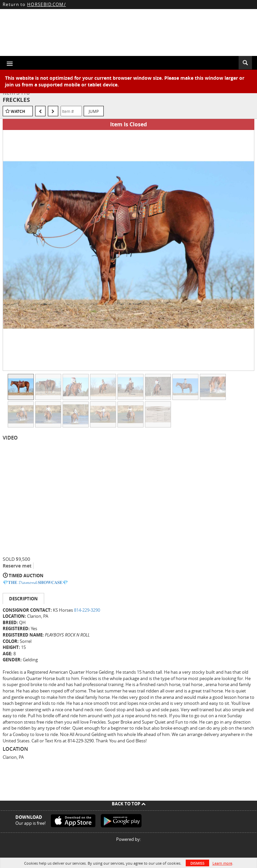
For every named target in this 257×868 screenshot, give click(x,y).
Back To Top (129, 804)
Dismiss (197, 863)
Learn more (222, 863)
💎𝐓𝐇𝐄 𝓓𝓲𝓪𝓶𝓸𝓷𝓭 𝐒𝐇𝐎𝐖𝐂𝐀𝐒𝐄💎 (35, 582)
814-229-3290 (87, 610)
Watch (18, 111)
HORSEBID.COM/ (47, 4)
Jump (94, 111)
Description (23, 599)
